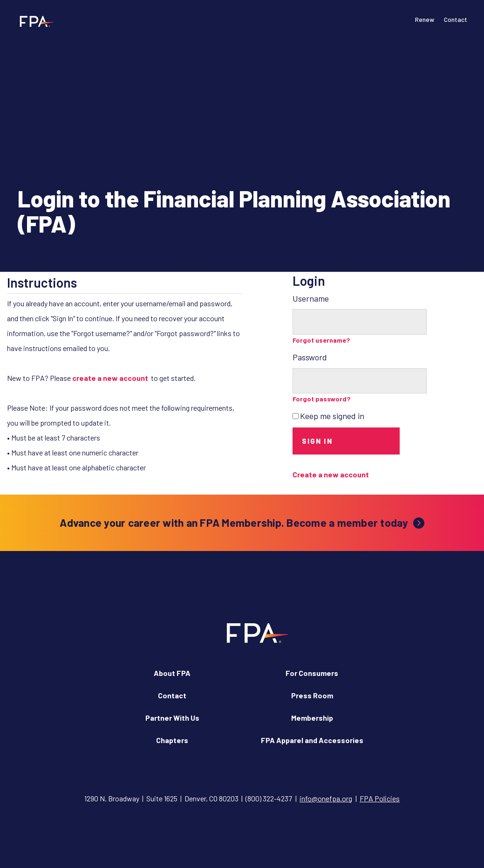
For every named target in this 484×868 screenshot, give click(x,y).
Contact (456, 19)
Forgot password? (322, 399)
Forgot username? (321, 340)
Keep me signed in (332, 416)
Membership (312, 718)
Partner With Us (172, 718)
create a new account (110, 378)
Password (310, 357)
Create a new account (331, 474)
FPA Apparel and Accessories (312, 740)
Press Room (312, 695)
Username (311, 298)
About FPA (172, 673)
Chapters (172, 740)
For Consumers (312, 673)
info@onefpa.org (326, 798)
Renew (425, 19)
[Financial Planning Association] (34, 21)
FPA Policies (380, 798)
